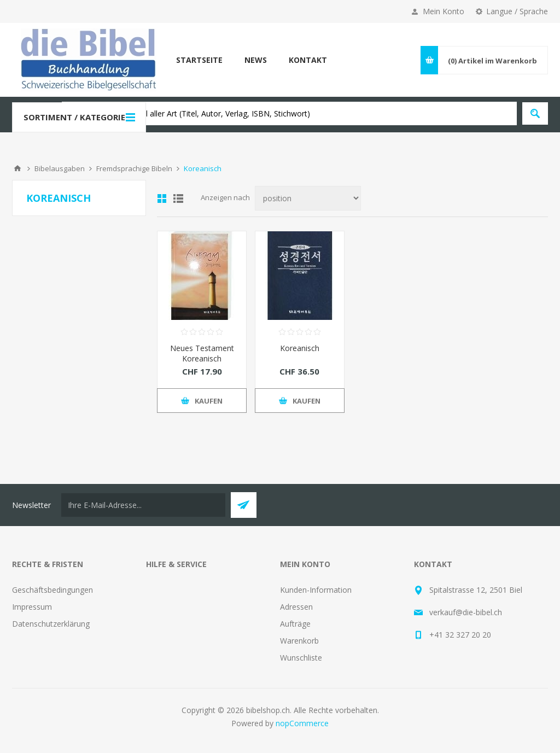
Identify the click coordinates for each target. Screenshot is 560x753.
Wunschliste (301, 658)
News (256, 60)
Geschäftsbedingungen (52, 590)
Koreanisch (300, 348)
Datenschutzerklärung (51, 624)
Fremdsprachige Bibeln (134, 168)
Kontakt (308, 60)
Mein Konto (444, 11)
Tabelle (162, 199)
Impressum (32, 607)
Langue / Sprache (517, 11)
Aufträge (295, 624)
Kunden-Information (316, 590)
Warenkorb (299, 641)
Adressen (296, 607)
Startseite (199, 60)
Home (17, 168)
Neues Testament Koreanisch (202, 353)
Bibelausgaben (60, 168)
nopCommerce (302, 723)
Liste (178, 199)
